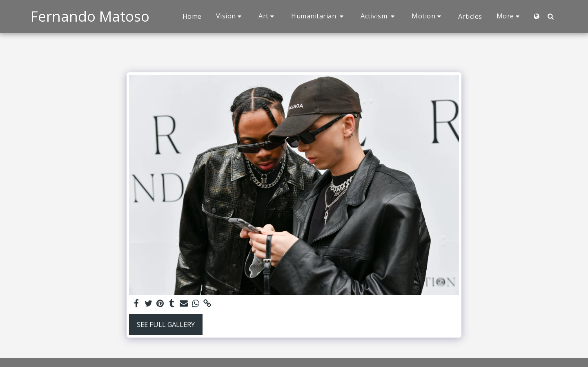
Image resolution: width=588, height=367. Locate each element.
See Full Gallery (166, 324)
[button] (230, 16)
